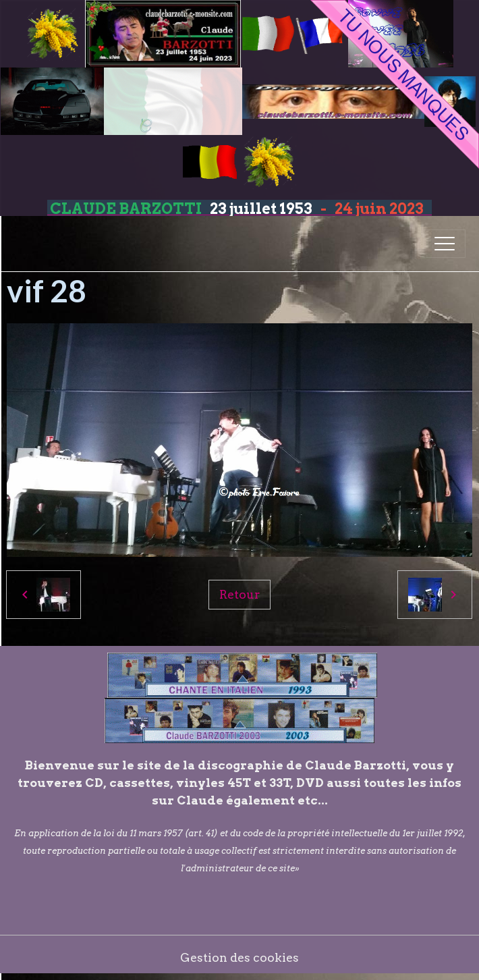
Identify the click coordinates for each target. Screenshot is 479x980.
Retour (239, 594)
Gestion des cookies (239, 957)
